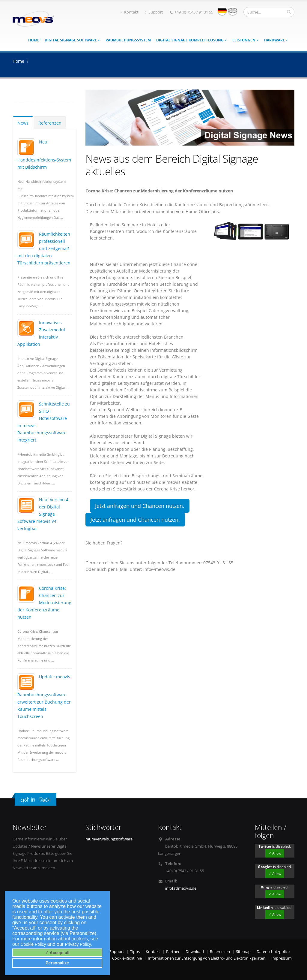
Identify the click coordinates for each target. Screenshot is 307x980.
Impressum (282, 958)
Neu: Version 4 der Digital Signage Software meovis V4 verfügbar (43, 514)
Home (34, 40)
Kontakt (130, 12)
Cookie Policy (33, 944)
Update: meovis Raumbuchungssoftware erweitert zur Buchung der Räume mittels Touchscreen (44, 697)
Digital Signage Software (72, 40)
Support (154, 12)
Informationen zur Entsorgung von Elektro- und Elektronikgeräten (207, 958)
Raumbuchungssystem (128, 40)
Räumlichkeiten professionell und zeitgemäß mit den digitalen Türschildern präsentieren (44, 248)
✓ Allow (275, 853)
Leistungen (246, 40)
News (23, 123)
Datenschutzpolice (273, 952)
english (233, 11)
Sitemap (243, 952)
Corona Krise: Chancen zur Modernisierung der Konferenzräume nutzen (44, 603)
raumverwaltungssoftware (109, 839)
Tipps (135, 952)
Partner (173, 952)
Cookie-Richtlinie (127, 958)
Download (195, 952)
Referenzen (50, 123)
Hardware (276, 40)
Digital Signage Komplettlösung (192, 40)
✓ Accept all (57, 953)
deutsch (222, 11)
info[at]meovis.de (181, 888)
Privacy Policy (78, 944)
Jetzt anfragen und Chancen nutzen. (140, 506)
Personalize (57, 963)
